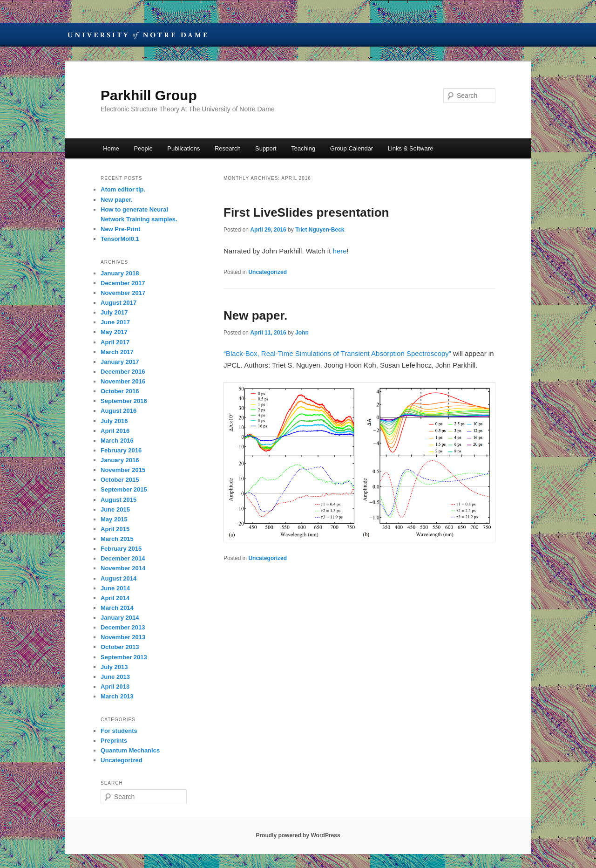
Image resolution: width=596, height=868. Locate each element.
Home (111, 148)
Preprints (114, 741)
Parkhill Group (149, 95)
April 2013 (115, 687)
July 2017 (114, 312)
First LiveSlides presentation (306, 212)
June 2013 (115, 677)
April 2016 (115, 431)
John (302, 333)
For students (119, 731)
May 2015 (114, 519)
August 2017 (119, 303)
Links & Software (411, 148)
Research (228, 148)
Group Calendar (352, 148)
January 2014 (120, 618)
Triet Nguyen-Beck (320, 230)
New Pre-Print (120, 229)
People (143, 148)
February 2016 (121, 450)
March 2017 (117, 352)
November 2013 (123, 637)
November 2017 (123, 293)
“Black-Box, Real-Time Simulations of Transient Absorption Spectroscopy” (337, 353)
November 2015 (123, 470)
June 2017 (115, 322)
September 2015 (124, 489)
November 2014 (123, 568)
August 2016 (119, 411)
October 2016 (120, 391)
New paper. (255, 315)
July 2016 (114, 421)
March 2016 (117, 441)
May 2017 (114, 332)
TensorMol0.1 (120, 239)
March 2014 (117, 608)
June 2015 (115, 509)
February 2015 (121, 549)
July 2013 (114, 667)
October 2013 (120, 647)
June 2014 (115, 588)
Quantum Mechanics (130, 750)
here (340, 251)
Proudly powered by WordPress (298, 835)
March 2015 (117, 539)
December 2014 (123, 558)
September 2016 (124, 401)
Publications (183, 148)
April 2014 (115, 598)
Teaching (303, 148)
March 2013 (117, 696)
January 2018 (120, 273)
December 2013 (123, 627)
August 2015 (119, 500)
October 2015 (120, 480)
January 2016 (120, 460)
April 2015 (115, 529)
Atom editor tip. (123, 189)
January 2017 (120, 362)
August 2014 (119, 578)
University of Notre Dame (137, 35)
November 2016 (123, 381)
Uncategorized (268, 272)
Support (266, 148)
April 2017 (115, 342)
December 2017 (123, 283)
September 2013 (124, 657)
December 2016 (123, 372)
